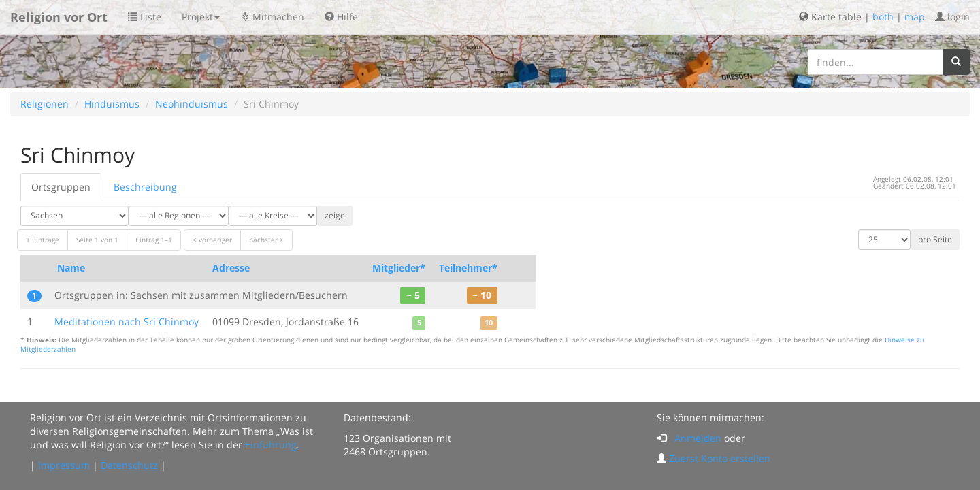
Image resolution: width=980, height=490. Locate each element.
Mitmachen (272, 17)
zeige (335, 215)
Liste (145, 17)
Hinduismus (112, 104)
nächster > (266, 240)
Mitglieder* (399, 268)
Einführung (271, 445)
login (952, 17)
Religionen (45, 104)
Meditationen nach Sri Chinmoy (127, 322)
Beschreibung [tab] (145, 187)
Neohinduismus (192, 104)
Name (71, 268)
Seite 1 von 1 (97, 240)
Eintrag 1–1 (154, 240)
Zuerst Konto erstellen (720, 458)
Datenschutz (129, 465)
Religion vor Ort (59, 17)
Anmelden (698, 438)
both (883, 17)
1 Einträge (43, 240)
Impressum (64, 465)
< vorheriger (212, 240)
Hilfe (341, 17)
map (915, 17)
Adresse (231, 268)
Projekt (201, 17)
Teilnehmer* (468, 268)
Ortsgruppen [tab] (61, 187)
